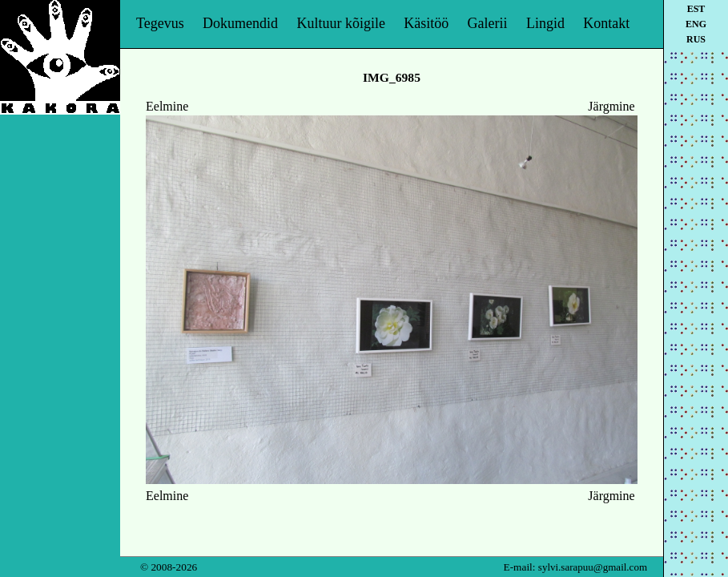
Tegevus (160, 23)
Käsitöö (426, 23)
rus (696, 39)
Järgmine (611, 106)
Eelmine (167, 106)
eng (696, 24)
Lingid (545, 23)
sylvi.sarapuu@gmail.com (593, 567)
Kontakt (606, 23)
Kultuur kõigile (341, 23)
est (696, 9)
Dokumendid (240, 23)
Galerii (488, 23)
